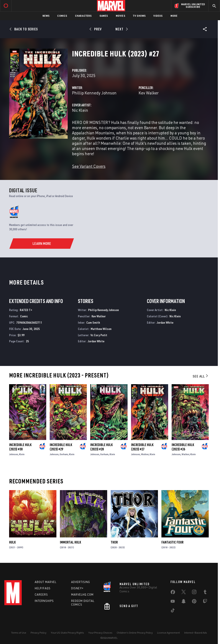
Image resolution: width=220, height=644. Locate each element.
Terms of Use (19, 633)
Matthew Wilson (101, 329)
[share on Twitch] (205, 602)
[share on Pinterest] (194, 602)
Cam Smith (93, 322)
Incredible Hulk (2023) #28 (101, 447)
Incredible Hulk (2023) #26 (183, 447)
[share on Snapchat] (184, 602)
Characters (83, 16)
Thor (114, 542)
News (46, 16)
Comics (62, 16)
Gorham (64, 454)
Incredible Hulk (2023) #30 (20, 447)
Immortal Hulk (70, 542)
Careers (41, 595)
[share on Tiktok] (173, 611)
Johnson (14, 454)
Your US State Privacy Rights (67, 633)
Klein (22, 454)
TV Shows (139, 16)
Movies (121, 16)
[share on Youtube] (173, 602)
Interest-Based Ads (196, 633)
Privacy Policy (39, 633)
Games (104, 16)
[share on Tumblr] (205, 593)
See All (201, 376)
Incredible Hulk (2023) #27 (142, 447)
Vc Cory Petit (99, 335)
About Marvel (46, 582)
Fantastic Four (172, 542)
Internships (44, 601)
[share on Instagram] (194, 593)
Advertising (81, 582)
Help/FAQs (43, 588)
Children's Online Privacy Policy (135, 633)
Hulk (12, 542)
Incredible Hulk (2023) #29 (61, 447)
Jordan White (96, 341)
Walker (145, 454)
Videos (158, 16)
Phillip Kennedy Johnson (94, 93)
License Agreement (168, 633)
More (174, 16)
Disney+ (77, 588)
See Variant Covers (89, 166)
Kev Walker (149, 93)
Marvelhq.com (82, 595)
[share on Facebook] (173, 593)
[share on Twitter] (184, 593)
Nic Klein (80, 110)
